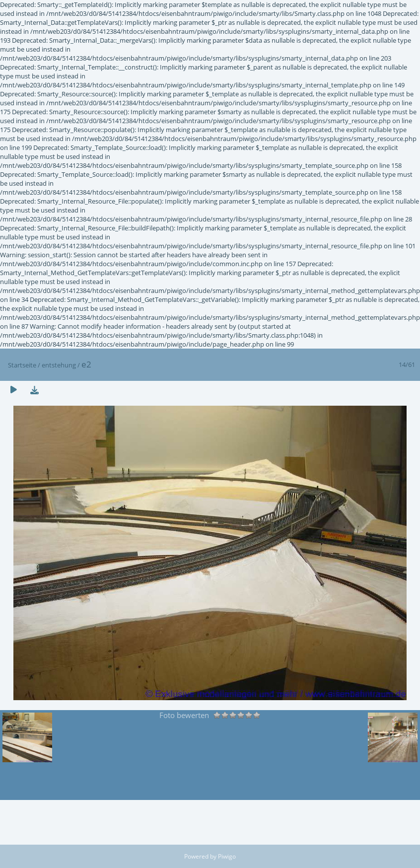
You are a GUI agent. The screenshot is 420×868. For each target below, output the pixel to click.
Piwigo (227, 856)
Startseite (22, 365)
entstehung (59, 365)
